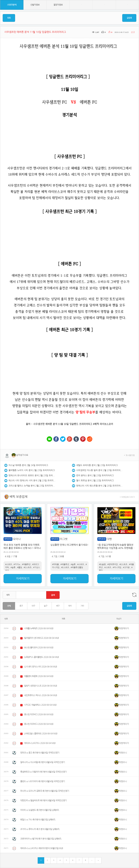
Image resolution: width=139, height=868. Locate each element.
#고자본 (126, 567)
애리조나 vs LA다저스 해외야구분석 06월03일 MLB (42, 848)
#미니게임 (117, 567)
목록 (9, 18)
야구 (33, 606)
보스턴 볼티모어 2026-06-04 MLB (39, 648)
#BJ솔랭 (102, 564)
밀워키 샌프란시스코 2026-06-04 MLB (41, 686)
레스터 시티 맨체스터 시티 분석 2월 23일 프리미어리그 (32, 481)
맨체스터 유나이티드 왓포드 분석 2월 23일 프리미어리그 (32, 476)
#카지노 (17, 564)
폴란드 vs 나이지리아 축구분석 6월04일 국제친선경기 (43, 781)
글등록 (129, 18)
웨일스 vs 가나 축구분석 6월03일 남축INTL (38, 820)
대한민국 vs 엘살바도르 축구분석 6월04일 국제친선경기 (43, 801)
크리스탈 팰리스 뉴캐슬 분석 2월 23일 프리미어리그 (32, 486)
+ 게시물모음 (129, 455)
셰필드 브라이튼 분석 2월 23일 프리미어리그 (97, 465)
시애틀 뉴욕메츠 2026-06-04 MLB (39, 628)
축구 (21, 606)
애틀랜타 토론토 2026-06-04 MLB (39, 676)
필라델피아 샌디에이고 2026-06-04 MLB (41, 638)
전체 (9, 606)
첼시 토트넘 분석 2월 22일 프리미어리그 (95, 481)
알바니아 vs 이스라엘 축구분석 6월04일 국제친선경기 (43, 762)
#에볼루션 (26, 564)
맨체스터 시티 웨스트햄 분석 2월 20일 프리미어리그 (100, 486)
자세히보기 (23, 579)
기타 (82, 606)
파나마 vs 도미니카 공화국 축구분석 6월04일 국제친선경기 (45, 791)
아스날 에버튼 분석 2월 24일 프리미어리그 (28, 465)
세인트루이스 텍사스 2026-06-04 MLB (41, 695)
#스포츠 (9, 564)
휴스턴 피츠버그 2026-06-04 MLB (39, 714)
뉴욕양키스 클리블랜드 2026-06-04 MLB (41, 657)
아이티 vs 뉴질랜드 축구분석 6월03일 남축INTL (40, 810)
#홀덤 (20, 567)
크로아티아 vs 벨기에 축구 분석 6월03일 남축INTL (41, 839)
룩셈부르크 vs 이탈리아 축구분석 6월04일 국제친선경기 (43, 772)
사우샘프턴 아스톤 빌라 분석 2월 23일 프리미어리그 (100, 470)
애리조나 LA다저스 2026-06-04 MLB (40, 743)
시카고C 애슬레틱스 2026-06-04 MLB (40, 705)
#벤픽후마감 (113, 564)
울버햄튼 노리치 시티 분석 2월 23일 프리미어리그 (32, 470)
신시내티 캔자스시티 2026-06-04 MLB (41, 667)
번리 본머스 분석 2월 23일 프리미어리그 (95, 476)
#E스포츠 (28, 567)
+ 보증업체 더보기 (127, 497)
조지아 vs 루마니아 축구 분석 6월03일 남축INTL (40, 829)
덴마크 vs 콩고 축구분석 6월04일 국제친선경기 (40, 753)
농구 (46, 606)
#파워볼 (55, 564)
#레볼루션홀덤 (77, 567)
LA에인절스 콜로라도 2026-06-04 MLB (41, 734)
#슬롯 (13, 567)
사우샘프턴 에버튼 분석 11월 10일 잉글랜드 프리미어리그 (63, 424)
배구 (58, 606)
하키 (70, 606)
